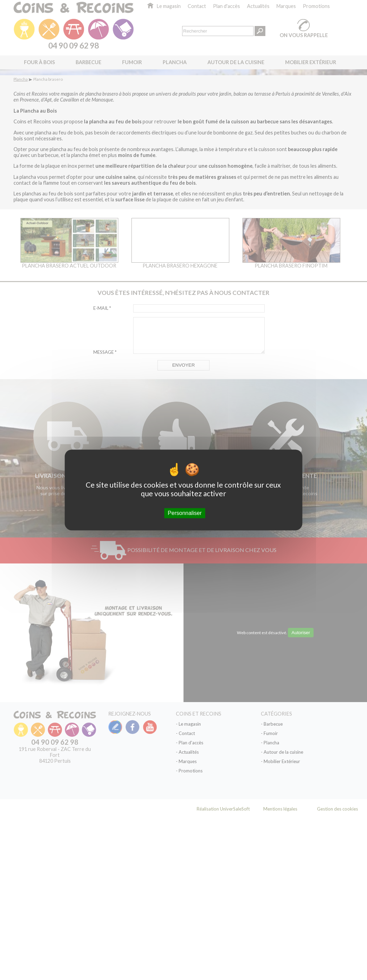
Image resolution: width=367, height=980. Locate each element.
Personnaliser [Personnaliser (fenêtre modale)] (185, 513)
